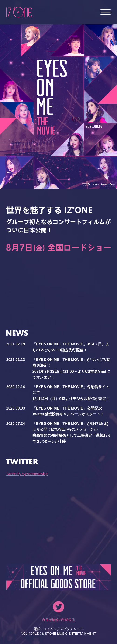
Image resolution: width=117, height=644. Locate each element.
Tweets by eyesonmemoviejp (27, 474)
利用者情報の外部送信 (58, 620)
